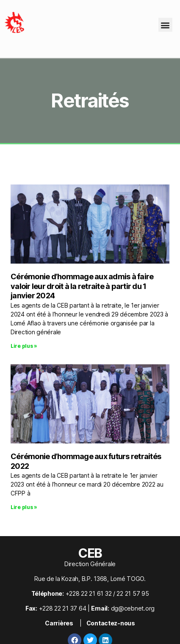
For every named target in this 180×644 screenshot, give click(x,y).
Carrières (59, 623)
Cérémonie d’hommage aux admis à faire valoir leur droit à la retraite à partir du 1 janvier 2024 (82, 286)
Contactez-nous (111, 623)
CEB (90, 553)
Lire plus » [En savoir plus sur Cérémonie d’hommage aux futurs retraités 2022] (24, 507)
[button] (165, 25)
